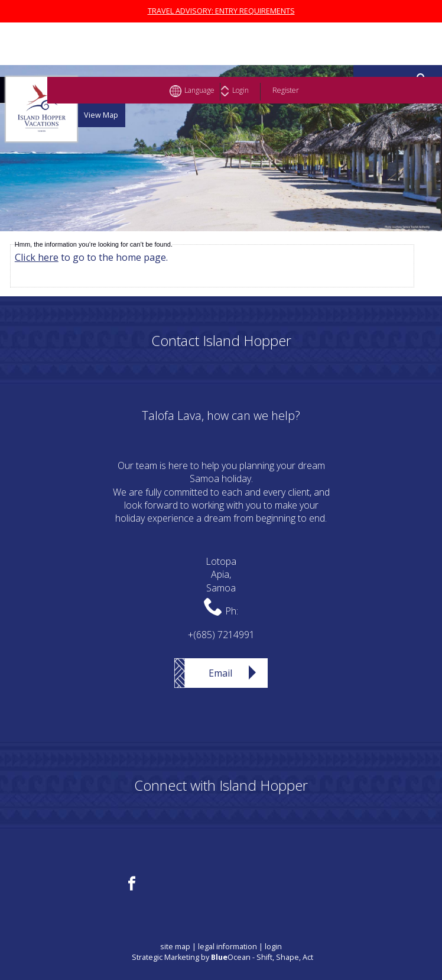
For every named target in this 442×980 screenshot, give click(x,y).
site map (175, 947)
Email (220, 673)
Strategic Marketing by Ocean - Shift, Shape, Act (222, 957)
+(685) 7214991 (221, 635)
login (273, 947)
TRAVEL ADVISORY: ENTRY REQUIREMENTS (221, 11)
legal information (227, 947)
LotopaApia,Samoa (221, 575)
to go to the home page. (91, 257)
